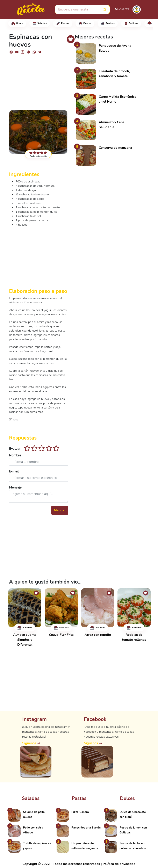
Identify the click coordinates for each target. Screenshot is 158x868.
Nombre (15, 455)
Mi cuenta (122, 9)
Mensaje (15, 487)
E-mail (14, 471)
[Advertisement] (39, 80)
